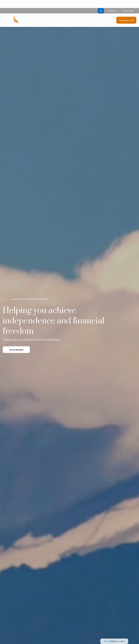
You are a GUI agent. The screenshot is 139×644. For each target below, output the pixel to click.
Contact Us (112, 3)
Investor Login (128, 3)
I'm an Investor (16, 350)
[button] (57, 12)
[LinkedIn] (101, 3)
